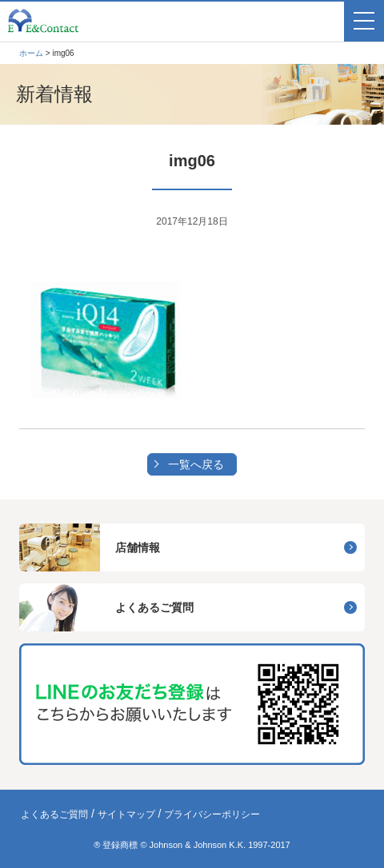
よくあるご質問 (154, 607)
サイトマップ (126, 814)
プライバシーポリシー (212, 814)
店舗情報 (138, 547)
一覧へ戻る (196, 464)
